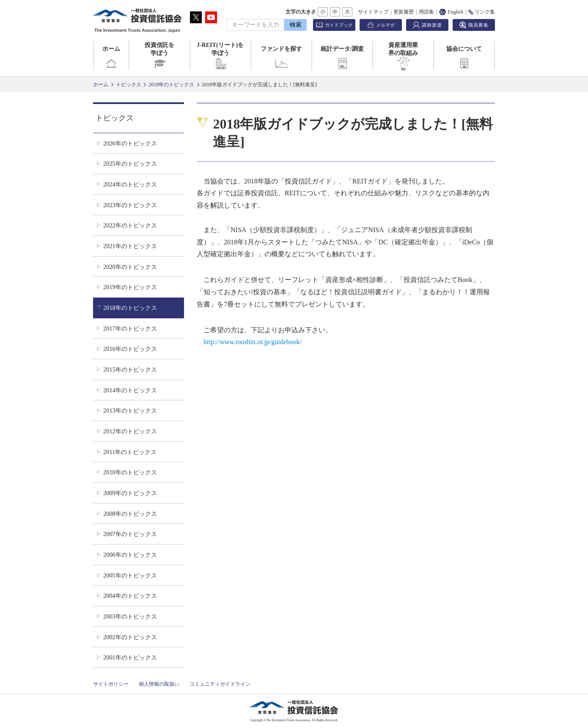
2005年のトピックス (130, 575)
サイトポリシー (111, 684)
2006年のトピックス (130, 555)
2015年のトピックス (130, 369)
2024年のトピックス (130, 184)
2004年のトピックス (130, 596)
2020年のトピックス (130, 267)
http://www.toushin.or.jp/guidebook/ (253, 342)
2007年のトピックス (130, 534)
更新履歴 (404, 12)
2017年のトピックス (130, 328)
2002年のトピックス (130, 637)
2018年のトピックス (171, 85)
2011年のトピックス (130, 452)
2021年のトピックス (130, 246)
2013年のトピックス (130, 411)
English (451, 12)
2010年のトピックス (130, 472)
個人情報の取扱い (159, 684)
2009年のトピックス (130, 493)
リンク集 (482, 12)
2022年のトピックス (130, 225)
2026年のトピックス (130, 143)
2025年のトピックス (130, 164)
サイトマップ (373, 12)
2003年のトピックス (130, 616)
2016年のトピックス (130, 349)
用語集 (426, 12)
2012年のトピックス (130, 431)
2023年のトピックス (130, 205)
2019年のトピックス (130, 287)
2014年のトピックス (130, 390)
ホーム (111, 58)
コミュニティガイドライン (220, 684)
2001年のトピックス (130, 657)
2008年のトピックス (130, 514)
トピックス (129, 85)
